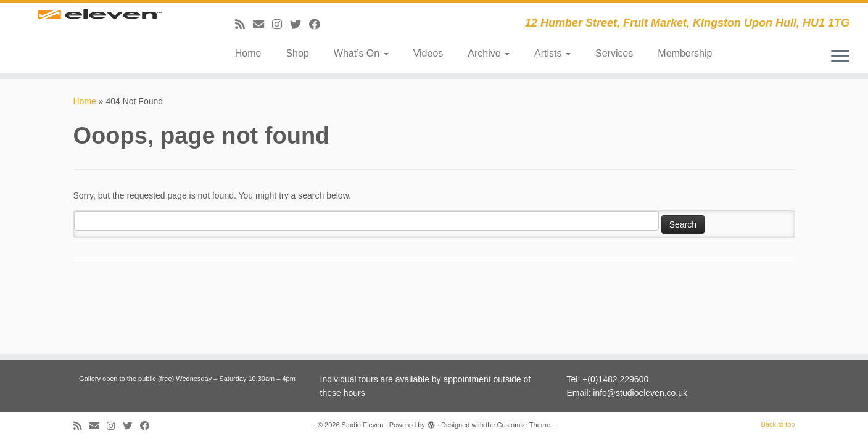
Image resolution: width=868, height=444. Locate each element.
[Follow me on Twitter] (300, 25)
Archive (489, 53)
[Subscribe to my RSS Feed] (244, 25)
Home (248, 53)
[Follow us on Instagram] (281, 25)
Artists (552, 53)
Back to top (778, 424)
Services (614, 53)
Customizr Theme (523, 425)
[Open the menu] (840, 57)
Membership (685, 53)
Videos (428, 53)
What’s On (361, 53)
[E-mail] (262, 25)
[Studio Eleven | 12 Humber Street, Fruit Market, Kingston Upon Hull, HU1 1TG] (100, 32)
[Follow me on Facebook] (319, 25)
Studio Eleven (363, 425)
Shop (297, 53)
